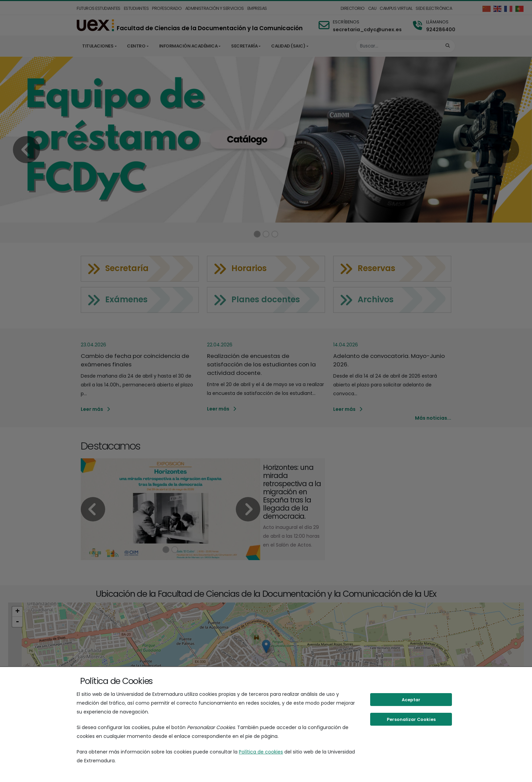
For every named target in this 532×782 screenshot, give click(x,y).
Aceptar (411, 700)
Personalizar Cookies (411, 719)
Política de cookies (261, 752)
